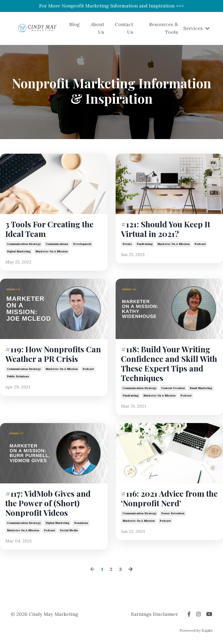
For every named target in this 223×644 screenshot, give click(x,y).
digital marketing (19, 251)
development (82, 244)
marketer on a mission (52, 251)
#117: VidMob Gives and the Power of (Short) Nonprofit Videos (48, 503)
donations (81, 523)
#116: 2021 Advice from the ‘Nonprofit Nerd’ (169, 498)
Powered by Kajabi (196, 630)
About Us (97, 28)
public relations (18, 376)
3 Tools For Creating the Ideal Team (49, 229)
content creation (173, 388)
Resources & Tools (164, 28)
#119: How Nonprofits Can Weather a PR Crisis (53, 354)
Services (196, 28)
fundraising (145, 244)
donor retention (173, 513)
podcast (200, 244)
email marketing (201, 388)
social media (69, 530)
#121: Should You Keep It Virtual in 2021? (166, 229)
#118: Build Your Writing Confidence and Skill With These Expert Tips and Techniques (169, 363)
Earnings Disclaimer (155, 614)
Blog (74, 24)
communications (57, 244)
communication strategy (24, 244)
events (127, 244)
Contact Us (124, 28)
